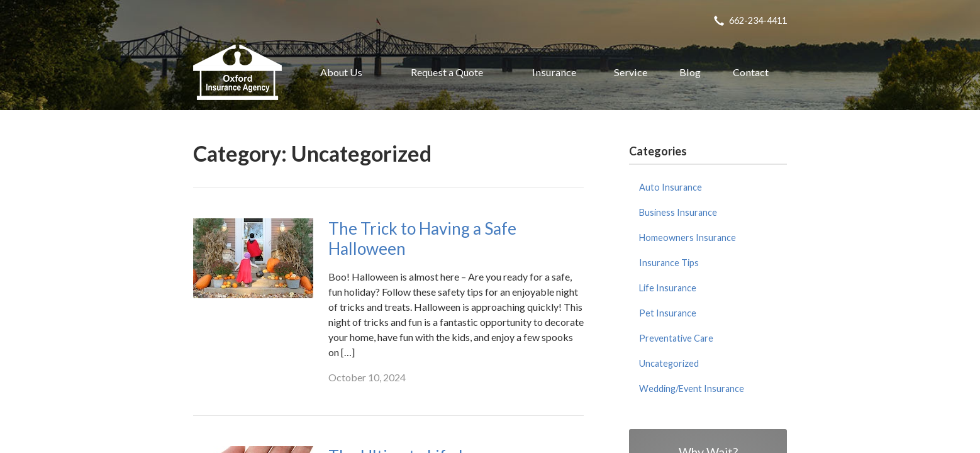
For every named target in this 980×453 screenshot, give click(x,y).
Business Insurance (678, 212)
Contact (751, 72)
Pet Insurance (668, 313)
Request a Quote (447, 72)
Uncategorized (669, 363)
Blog (690, 72)
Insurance (554, 72)
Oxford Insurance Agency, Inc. (237, 72)
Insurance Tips (669, 263)
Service (631, 72)
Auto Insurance (671, 187)
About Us (341, 72)
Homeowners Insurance (688, 238)
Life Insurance (668, 288)
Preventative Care (676, 338)
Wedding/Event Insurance (692, 389)
